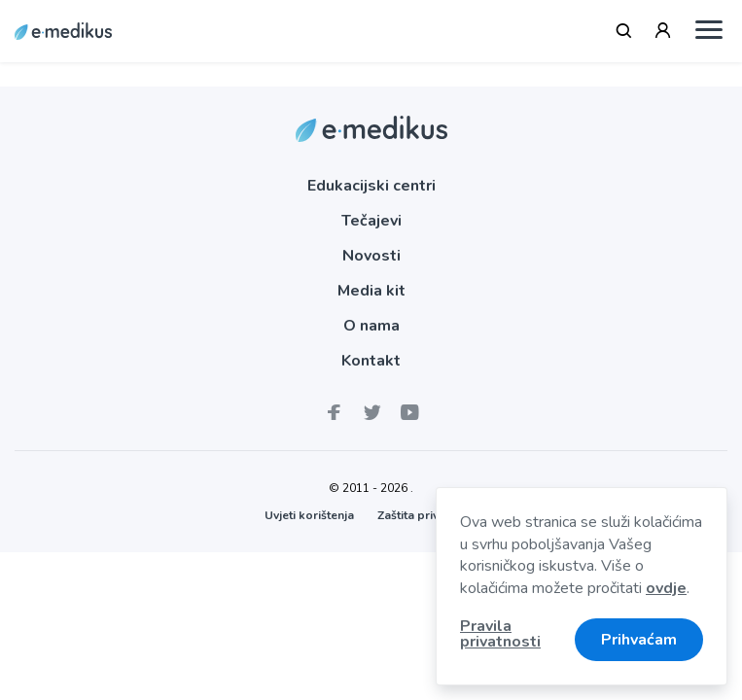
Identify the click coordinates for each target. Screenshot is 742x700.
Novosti (371, 256)
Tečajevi (371, 221)
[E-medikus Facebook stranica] (334, 413)
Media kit (371, 291)
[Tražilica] (624, 31)
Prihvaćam (639, 640)
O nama (371, 326)
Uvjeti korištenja (309, 515)
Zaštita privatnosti (427, 515)
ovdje (666, 588)
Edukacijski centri (371, 186)
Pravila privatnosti (500, 635)
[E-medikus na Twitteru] (371, 413)
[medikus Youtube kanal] (408, 413)
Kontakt (371, 361)
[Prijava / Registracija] (663, 31)
